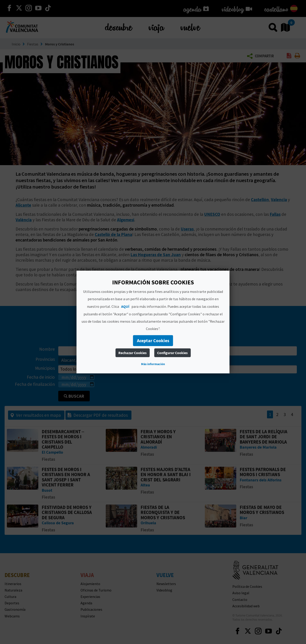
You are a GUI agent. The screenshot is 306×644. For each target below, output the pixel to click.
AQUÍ (125, 306)
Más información (153, 364)
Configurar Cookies (172, 353)
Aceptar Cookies (153, 340)
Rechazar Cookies (132, 353)
